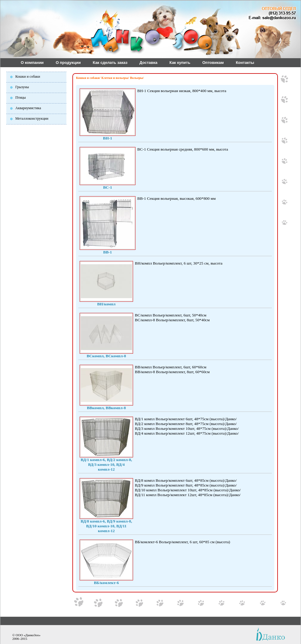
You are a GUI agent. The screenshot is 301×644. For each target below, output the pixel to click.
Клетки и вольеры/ (115, 78)
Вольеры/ (137, 78)
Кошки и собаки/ (88, 78)
